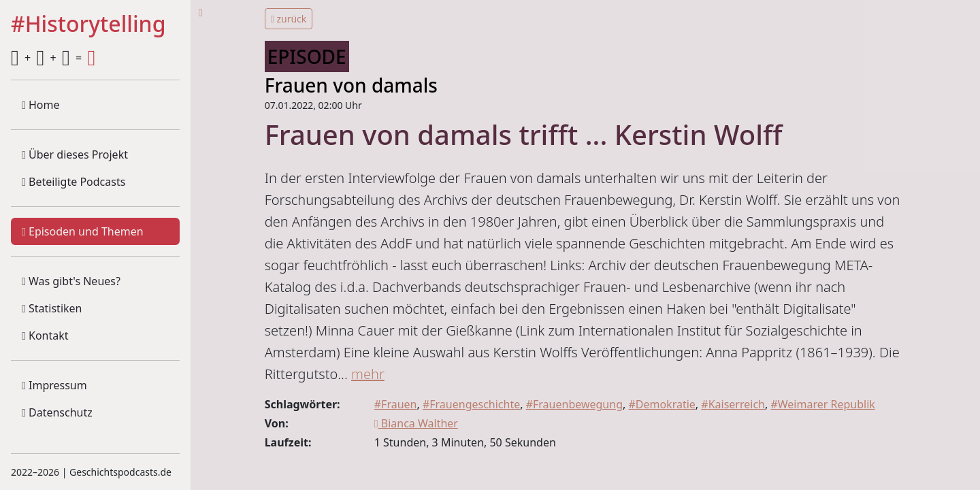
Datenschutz (57, 412)
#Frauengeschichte (471, 404)
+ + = (53, 58)
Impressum (54, 385)
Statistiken (52, 308)
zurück (289, 19)
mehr (368, 374)
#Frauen (396, 404)
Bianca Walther (416, 423)
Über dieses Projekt (75, 154)
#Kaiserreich (733, 404)
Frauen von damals (351, 85)
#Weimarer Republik (822, 404)
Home (41, 105)
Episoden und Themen (83, 231)
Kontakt (45, 336)
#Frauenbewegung (574, 404)
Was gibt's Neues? (71, 281)
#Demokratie (661, 404)
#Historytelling (88, 24)
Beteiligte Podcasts (73, 182)
